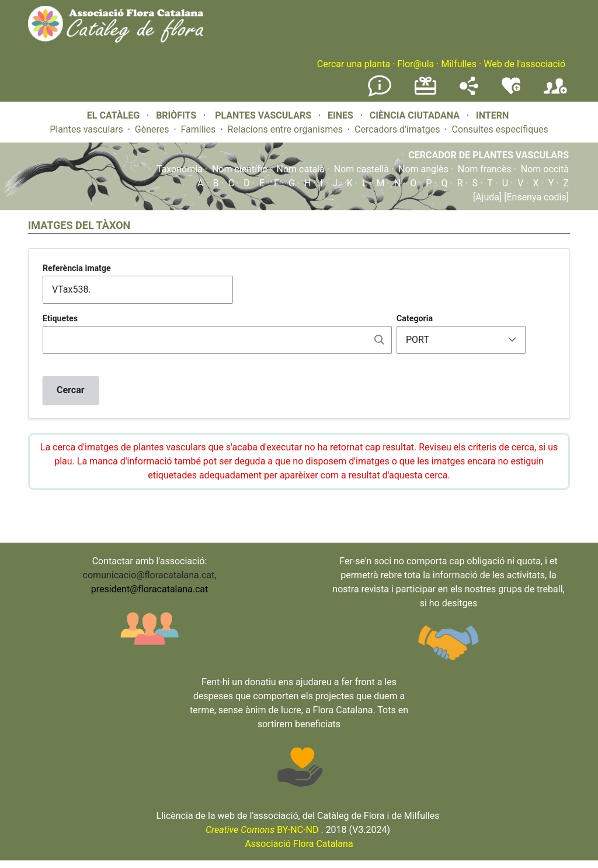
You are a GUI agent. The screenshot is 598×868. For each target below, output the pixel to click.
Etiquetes (60, 318)
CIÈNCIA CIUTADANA (415, 115)
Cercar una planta (354, 64)
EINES (340, 115)
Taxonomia (180, 169)
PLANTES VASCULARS (263, 115)
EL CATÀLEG (113, 115)
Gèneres (152, 129)
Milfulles (459, 64)
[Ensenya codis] (535, 197)
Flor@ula (416, 64)
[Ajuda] (487, 197)
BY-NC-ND (262, 830)
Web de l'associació (524, 64)
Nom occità (545, 169)
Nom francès (485, 169)
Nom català (301, 169)
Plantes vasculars (86, 129)
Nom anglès (423, 169)
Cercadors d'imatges (397, 129)
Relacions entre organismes (285, 129)
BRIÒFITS (177, 115)
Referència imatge (77, 268)
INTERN (492, 115)
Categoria (415, 318)
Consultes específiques (500, 129)
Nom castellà (361, 169)
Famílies (199, 129)
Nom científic (240, 169)
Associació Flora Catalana (299, 844)
